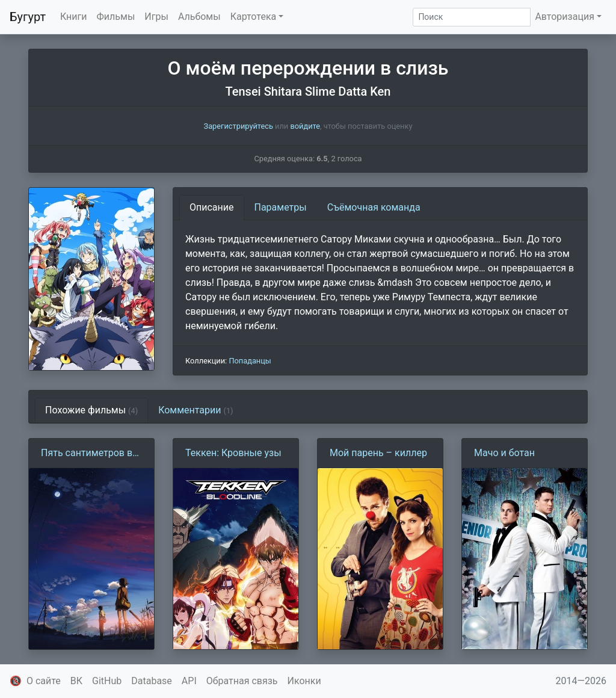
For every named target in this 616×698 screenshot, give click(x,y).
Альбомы (199, 17)
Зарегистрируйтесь (239, 126)
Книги (74, 17)
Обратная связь (242, 681)
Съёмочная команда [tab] (374, 207)
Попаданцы (250, 361)
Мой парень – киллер (378, 453)
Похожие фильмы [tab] (91, 410)
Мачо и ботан (504, 453)
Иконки (304, 681)
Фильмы (116, 17)
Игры (156, 17)
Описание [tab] (212, 207)
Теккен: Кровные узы (233, 453)
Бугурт (28, 17)
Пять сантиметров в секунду (87, 454)
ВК (76, 681)
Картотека (254, 17)
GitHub (107, 681)
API (189, 681)
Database (152, 681)
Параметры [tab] (281, 207)
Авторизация (565, 17)
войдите (305, 126)
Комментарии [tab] (196, 410)
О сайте (44, 681)
